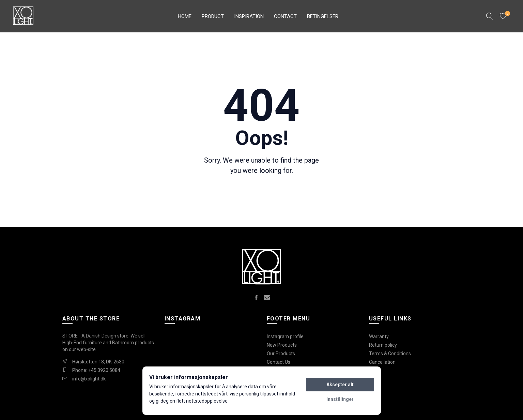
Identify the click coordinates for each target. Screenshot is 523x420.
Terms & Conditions (390, 354)
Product (213, 16)
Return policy (383, 345)
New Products (282, 345)
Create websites (441, 411)
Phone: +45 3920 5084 (96, 370)
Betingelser (323, 16)
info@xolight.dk (89, 379)
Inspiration (249, 16)
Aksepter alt (340, 385)
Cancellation (382, 362)
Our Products (281, 354)
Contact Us (279, 362)
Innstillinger (340, 399)
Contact (285, 16)
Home (185, 16)
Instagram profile (285, 336)
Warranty (379, 336)
